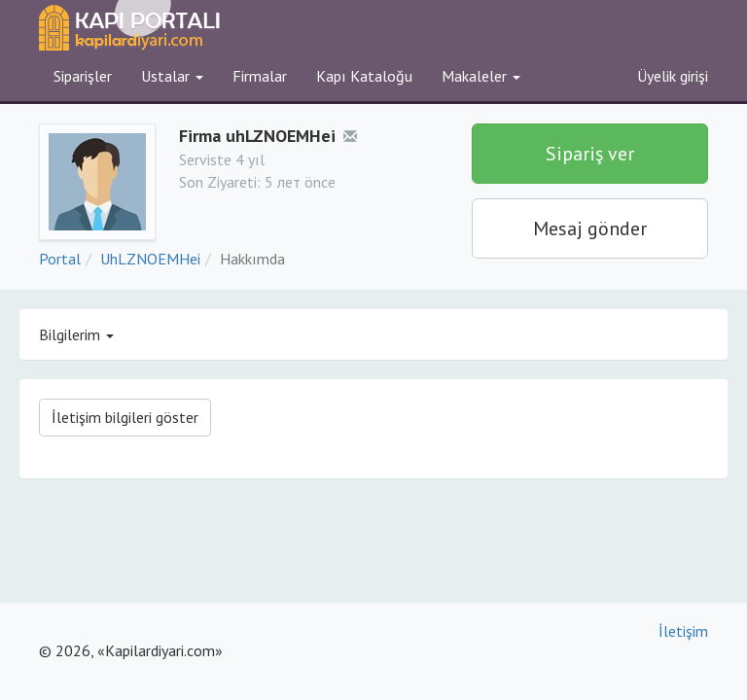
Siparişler (83, 76)
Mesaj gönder (590, 228)
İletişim (683, 631)
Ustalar (172, 76)
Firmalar (260, 76)
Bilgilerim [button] (76, 334)
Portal (60, 259)
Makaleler (481, 76)
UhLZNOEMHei (150, 259)
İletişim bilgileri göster (125, 417)
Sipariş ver (590, 154)
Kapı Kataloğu (364, 76)
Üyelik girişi (673, 76)
